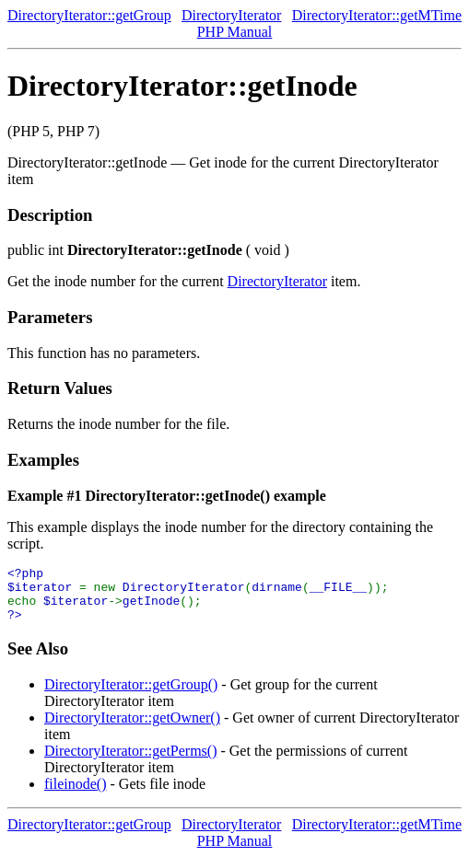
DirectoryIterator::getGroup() (131, 695)
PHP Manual (235, 32)
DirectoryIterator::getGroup (89, 15)
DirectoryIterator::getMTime (377, 15)
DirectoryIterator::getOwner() (132, 729)
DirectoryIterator (231, 15)
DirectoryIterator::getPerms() (130, 762)
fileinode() (76, 795)
